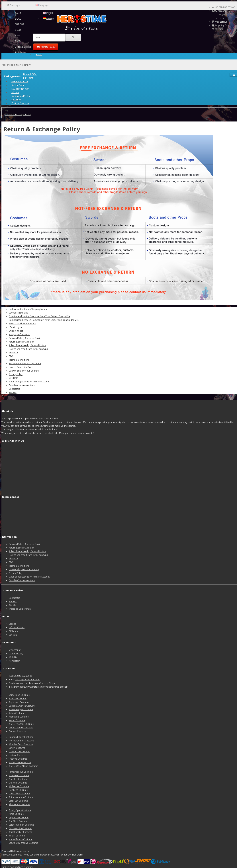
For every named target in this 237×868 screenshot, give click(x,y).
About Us (14, 353)
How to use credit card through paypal (29, 349)
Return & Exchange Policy (18, 114)
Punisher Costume (18, 779)
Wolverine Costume (19, 786)
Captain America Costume (22, 706)
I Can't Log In (15, 327)
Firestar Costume (18, 731)
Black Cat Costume (18, 801)
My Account (15, 650)
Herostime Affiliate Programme (25, 363)
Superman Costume (19, 702)
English (48, 13)
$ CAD (18, 19)
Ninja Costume (16, 814)
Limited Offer (30, 74)
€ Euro (18, 30)
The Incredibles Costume (22, 741)
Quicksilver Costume (19, 794)
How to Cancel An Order (21, 367)
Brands (12, 624)
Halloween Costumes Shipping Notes (28, 309)
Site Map (13, 392)
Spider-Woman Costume (21, 825)
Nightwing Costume (19, 717)
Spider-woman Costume (21, 797)
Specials (13, 635)
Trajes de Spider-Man (20, 609)
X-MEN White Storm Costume (23, 766)
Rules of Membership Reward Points (27, 345)
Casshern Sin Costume (20, 828)
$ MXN (18, 41)
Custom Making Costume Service (25, 338)
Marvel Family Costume (21, 839)
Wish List (13, 657)
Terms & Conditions (19, 360)
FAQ (11, 356)
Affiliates (13, 631)
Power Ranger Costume (21, 709)
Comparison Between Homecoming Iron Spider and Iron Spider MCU (44, 320)
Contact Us (14, 389)
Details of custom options (22, 385)
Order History (16, 654)
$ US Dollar (20, 52)
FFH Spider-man (20, 82)
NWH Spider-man (20, 89)
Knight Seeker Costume (21, 832)
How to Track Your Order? (22, 324)
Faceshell (16, 100)
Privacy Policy (16, 374)
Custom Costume (20, 103)
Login (222, 18)
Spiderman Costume (19, 695)
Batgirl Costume (17, 748)
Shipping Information (20, 334)
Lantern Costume (18, 755)
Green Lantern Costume (21, 728)
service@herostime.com (27, 680)
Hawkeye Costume (18, 790)
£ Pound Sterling (23, 47)
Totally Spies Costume (20, 810)
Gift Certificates (17, 627)
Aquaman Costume (19, 818)
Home (39, 54)
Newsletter (14, 661)
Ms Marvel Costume (19, 775)
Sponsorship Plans (18, 313)
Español (49, 19)
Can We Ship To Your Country (24, 371)
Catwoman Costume (19, 751)
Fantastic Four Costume (21, 772)
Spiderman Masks (21, 96)
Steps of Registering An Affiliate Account (29, 382)
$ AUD (18, 13)
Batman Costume (18, 699)
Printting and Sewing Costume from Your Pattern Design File (39, 316)
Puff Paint (28, 78)
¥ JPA (18, 36)
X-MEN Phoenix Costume (21, 724)
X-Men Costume (17, 720)
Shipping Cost (16, 331)
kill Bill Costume (17, 836)
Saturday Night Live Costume (23, 843)
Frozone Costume (18, 759)
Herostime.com (22, 851)
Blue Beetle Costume (19, 804)
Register (223, 14)
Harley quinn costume (20, 762)
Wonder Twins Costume (21, 744)
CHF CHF (20, 24)
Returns (13, 602)
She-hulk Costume (18, 783)
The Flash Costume (18, 821)
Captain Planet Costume (21, 737)
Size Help (13, 378)
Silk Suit (15, 92)
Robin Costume (17, 713)
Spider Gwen (18, 85)
